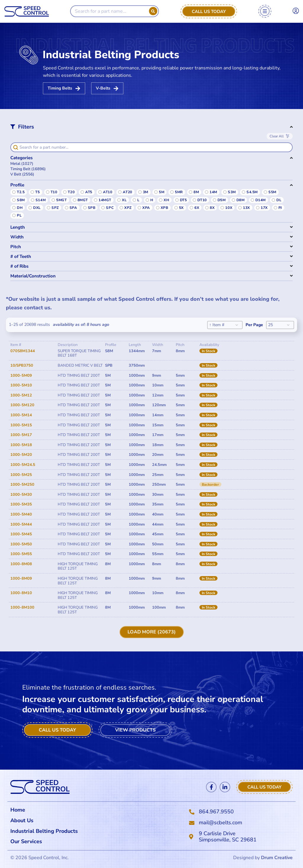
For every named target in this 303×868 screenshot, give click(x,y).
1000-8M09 (21, 578)
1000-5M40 (21, 514)
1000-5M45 (21, 534)
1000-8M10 (21, 593)
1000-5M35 (21, 504)
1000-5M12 (21, 395)
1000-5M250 (22, 485)
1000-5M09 (21, 376)
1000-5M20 (21, 455)
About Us (22, 820)
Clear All (277, 136)
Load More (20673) (152, 632)
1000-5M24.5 (23, 465)
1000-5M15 (21, 425)
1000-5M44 (21, 524)
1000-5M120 (22, 405)
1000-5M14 (21, 415)
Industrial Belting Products (44, 831)
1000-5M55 (21, 554)
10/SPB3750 (22, 365)
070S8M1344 (23, 351)
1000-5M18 (21, 445)
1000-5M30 (21, 495)
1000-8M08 (21, 564)
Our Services (28, 841)
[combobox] (220, 325)
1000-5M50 (21, 544)
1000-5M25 (21, 475)
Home (18, 810)
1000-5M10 (21, 385)
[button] (151, 164)
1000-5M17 (21, 435)
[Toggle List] (237, 325)
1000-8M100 (22, 607)
